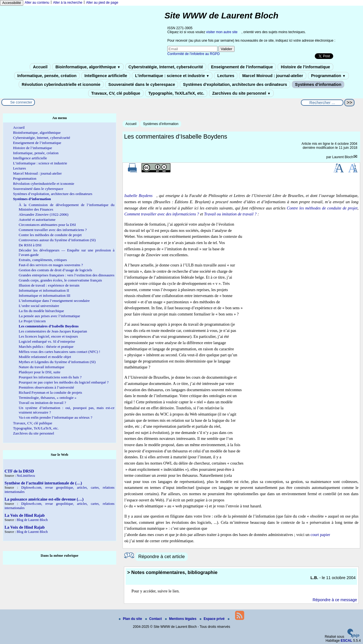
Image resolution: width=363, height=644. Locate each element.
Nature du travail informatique (42, 367)
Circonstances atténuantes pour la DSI (47, 225)
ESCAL (346, 641)
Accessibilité (12, 3)
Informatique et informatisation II (44, 290)
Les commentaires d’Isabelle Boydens (49, 326)
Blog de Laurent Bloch (32, 520)
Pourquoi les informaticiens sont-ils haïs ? (50, 377)
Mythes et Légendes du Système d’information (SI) (57, 362)
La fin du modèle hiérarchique (41, 311)
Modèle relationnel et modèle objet (45, 357)
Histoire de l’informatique (305, 67)
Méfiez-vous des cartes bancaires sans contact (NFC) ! (59, 352)
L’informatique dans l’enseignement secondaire (54, 301)
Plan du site (131, 619)
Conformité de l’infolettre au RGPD (194, 54)
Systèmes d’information (318, 84)
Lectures (226, 76)
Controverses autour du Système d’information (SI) (57, 240)
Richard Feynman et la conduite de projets (50, 392)
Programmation (328, 76)
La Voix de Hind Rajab (25, 515)
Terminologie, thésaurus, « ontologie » (48, 398)
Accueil (40, 67)
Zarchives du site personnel (241, 93)
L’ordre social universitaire (39, 306)
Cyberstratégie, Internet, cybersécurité (166, 67)
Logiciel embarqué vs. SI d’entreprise (47, 341)
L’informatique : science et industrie (172, 76)
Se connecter (21, 102)
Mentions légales (181, 619)
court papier (320, 535)
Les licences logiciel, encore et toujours (48, 336)
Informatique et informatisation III (45, 295)
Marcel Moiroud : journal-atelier (273, 76)
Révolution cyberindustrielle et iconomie (61, 84)
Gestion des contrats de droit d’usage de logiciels (55, 270)
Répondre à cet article (161, 557)
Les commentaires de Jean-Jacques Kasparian (53, 331)
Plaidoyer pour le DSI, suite (40, 372)
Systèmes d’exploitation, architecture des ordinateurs (235, 84)
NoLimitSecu (26, 476)
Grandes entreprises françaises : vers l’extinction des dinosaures (67, 275)
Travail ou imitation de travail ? (230, 214)
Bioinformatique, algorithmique (88, 67)
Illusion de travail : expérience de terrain (49, 285)
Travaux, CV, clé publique (116, 93)
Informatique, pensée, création (47, 76)
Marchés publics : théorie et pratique (46, 347)
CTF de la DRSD (19, 471)
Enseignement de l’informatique (242, 67)
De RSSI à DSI (30, 245)
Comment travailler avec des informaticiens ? (162, 214)
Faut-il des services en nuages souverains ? (51, 265)
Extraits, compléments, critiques (43, 260)
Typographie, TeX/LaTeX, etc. (176, 93)
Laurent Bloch (343, 157)
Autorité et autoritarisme (37, 220)
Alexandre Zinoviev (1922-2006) (44, 214)
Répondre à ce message (335, 600)
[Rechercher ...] (322, 103)
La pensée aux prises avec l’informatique (49, 316)
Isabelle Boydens (138, 196)
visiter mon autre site (222, 32)
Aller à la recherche (68, 3)
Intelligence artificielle (106, 76)
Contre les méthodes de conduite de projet (322, 208)
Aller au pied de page (102, 3)
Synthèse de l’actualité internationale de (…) (43, 483)
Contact (154, 619)
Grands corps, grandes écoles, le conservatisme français (60, 280)
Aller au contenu (37, 3)
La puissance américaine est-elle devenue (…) (44, 499)
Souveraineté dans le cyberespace (142, 84)
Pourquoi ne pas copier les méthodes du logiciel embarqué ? (64, 382)
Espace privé (213, 619)
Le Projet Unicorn (32, 321)
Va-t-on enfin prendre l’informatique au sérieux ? (55, 417)
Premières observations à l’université (46, 387)
